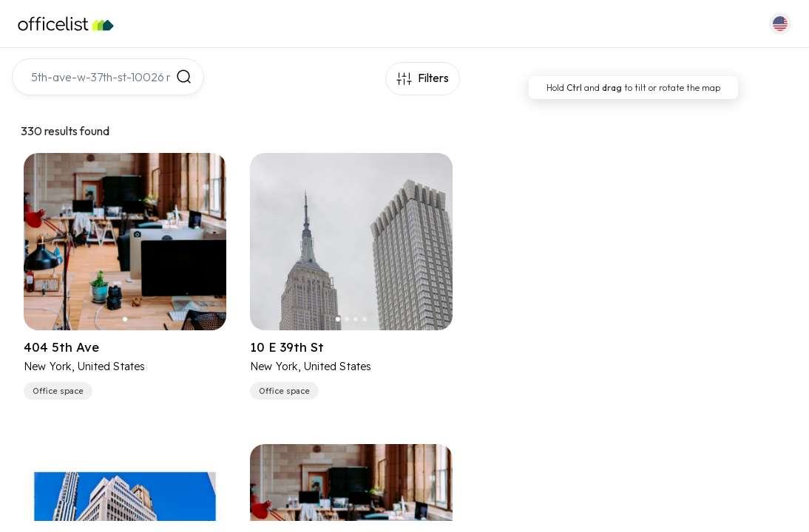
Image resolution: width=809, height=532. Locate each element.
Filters (432, 79)
